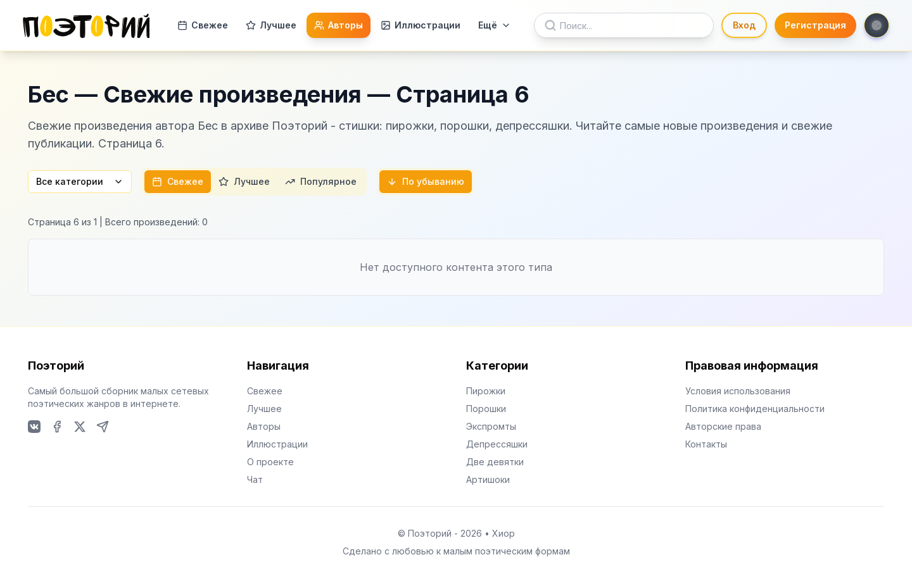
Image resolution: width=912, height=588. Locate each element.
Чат (255, 479)
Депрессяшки (497, 444)
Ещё (495, 25)
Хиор (503, 533)
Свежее (203, 25)
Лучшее (271, 25)
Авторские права (723, 426)
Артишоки (488, 479)
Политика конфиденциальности (755, 409)
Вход (744, 25)
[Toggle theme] (877, 25)
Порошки (486, 409)
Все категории (80, 181)
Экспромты (491, 426)
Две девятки (495, 462)
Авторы (339, 25)
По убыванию (426, 181)
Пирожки (486, 391)
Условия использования (738, 391)
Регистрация (815, 25)
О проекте (270, 462)
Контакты (706, 444)
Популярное (321, 181)
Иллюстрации (421, 25)
